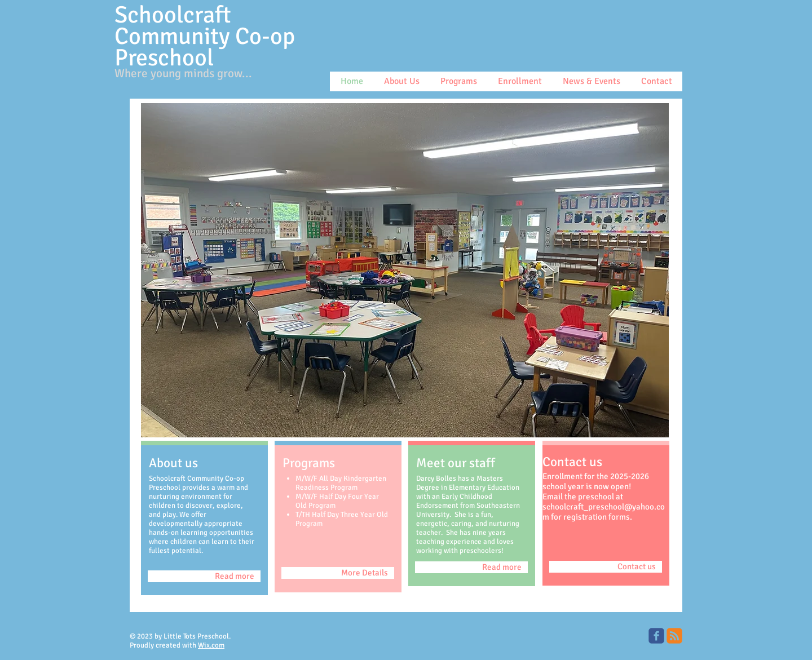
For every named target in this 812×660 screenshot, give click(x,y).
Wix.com (211, 645)
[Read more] (204, 576)
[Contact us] (606, 567)
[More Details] (338, 573)
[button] (405, 270)
